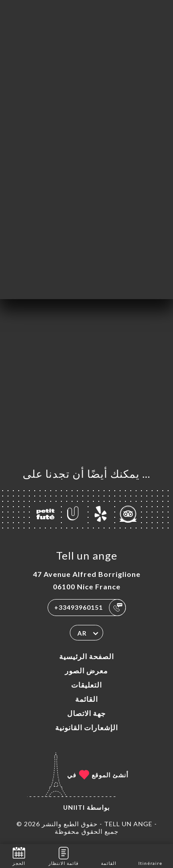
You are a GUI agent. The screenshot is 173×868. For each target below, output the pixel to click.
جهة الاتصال (86, 713)
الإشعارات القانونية (86, 727)
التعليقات (86, 685)
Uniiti (74, 807)
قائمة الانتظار (64, 855)
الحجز (19, 855)
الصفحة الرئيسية (86, 656)
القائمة (86, 699)
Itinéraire (150, 855)
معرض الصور (86, 670)
